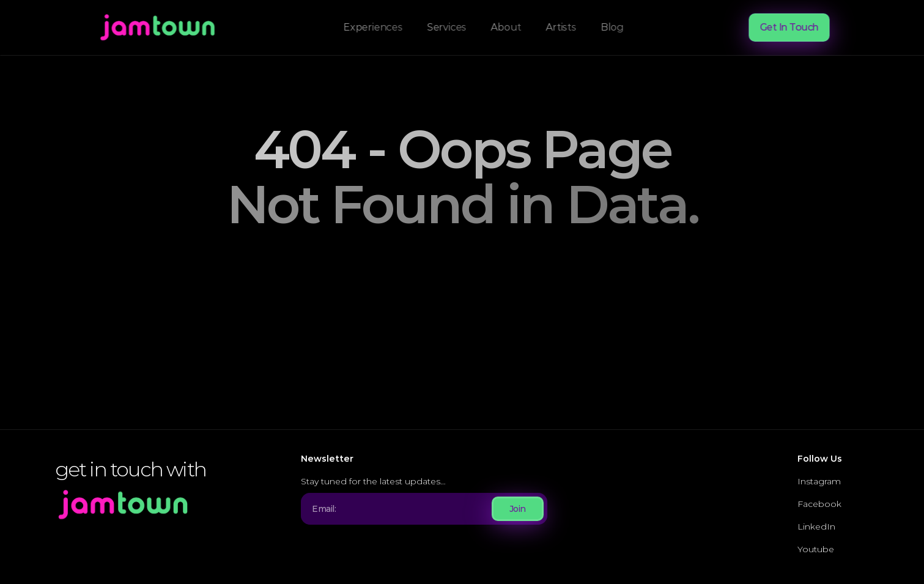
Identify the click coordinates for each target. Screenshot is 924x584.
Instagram (819, 481)
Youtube (816, 549)
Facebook (819, 504)
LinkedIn (816, 527)
